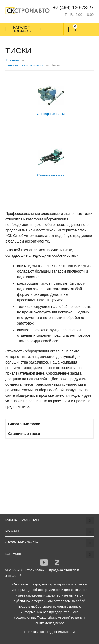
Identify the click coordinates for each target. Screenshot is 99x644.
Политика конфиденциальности (50, 632)
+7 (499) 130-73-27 (73, 8)
